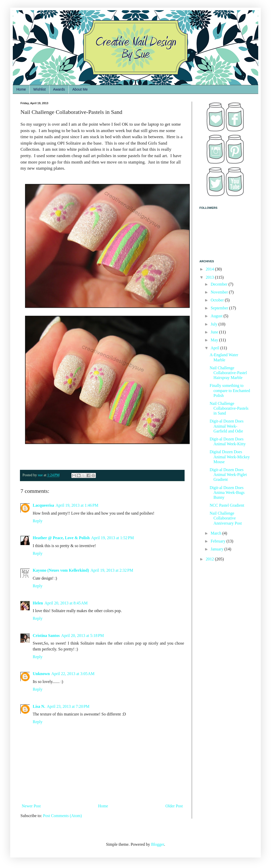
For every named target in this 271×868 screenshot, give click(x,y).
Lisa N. (39, 706)
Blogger (158, 844)
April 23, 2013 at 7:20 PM (68, 706)
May (215, 340)
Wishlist (39, 89)
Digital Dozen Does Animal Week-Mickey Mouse (230, 457)
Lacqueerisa (43, 505)
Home (21, 89)
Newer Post (31, 806)
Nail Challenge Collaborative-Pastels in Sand (229, 408)
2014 (210, 269)
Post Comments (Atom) (62, 816)
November (220, 292)
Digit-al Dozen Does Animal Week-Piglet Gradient (228, 475)
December (220, 284)
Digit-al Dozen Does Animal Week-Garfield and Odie (227, 426)
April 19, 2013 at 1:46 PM (77, 505)
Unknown (41, 674)
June (215, 332)
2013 (210, 277)
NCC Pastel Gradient (227, 505)
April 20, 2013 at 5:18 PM (82, 636)
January (218, 549)
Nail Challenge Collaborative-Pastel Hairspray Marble (228, 373)
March (217, 533)
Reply (38, 521)
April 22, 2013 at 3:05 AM (73, 674)
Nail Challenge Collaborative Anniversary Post (226, 518)
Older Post (174, 806)
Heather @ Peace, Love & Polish (61, 538)
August (217, 316)
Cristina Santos (46, 636)
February (219, 541)
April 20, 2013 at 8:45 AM (66, 603)
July (215, 324)
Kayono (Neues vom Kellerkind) (61, 570)
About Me (80, 89)
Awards (59, 89)
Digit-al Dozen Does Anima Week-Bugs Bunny (227, 492)
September (220, 308)
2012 (210, 559)
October (218, 300)
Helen (38, 603)
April (216, 348)
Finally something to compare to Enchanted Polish (230, 390)
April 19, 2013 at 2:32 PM (112, 570)
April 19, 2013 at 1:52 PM (113, 538)
